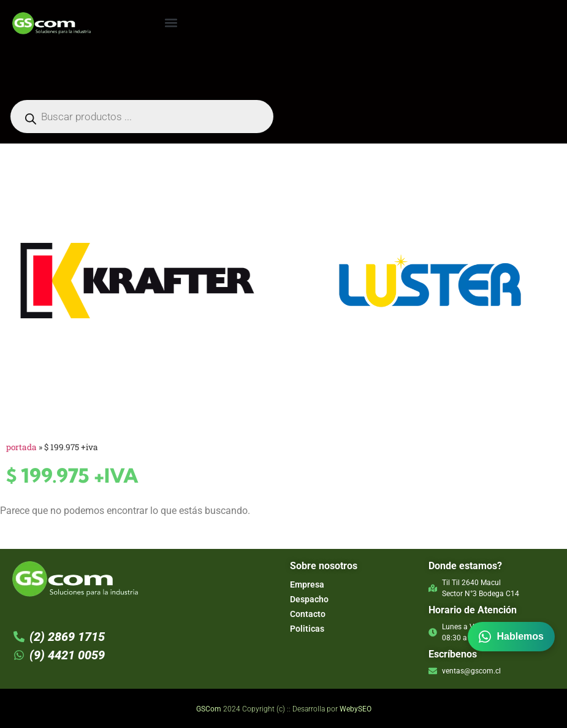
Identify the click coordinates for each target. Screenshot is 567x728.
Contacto (308, 614)
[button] (171, 22)
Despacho (309, 599)
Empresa (307, 584)
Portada (21, 447)
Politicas (307, 629)
